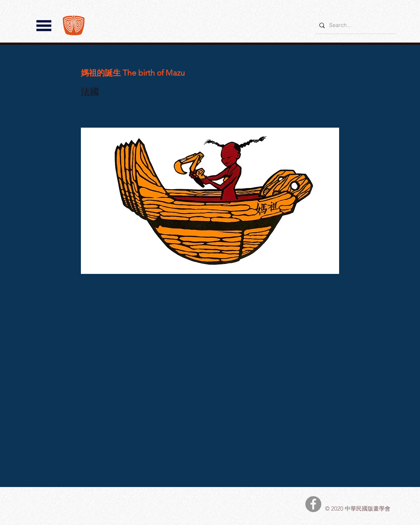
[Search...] (355, 25)
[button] (44, 26)
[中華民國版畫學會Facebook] (313, 504)
